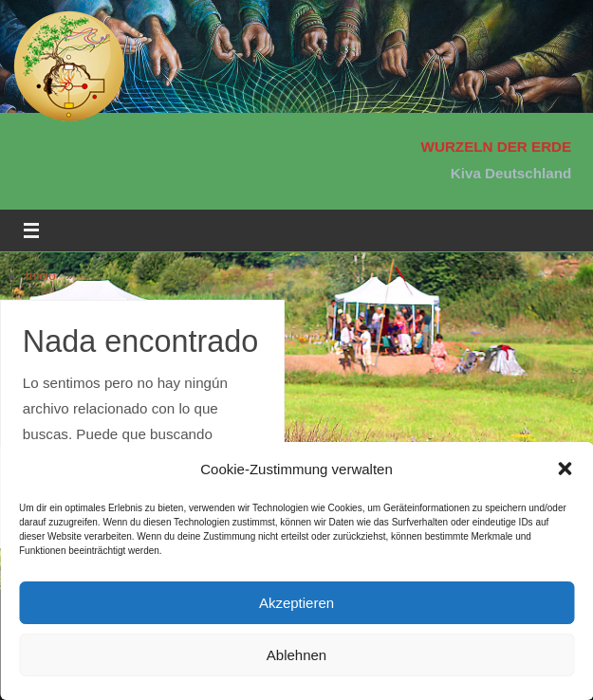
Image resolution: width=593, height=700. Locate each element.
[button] (565, 469)
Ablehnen (296, 655)
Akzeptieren (296, 603)
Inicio (41, 276)
